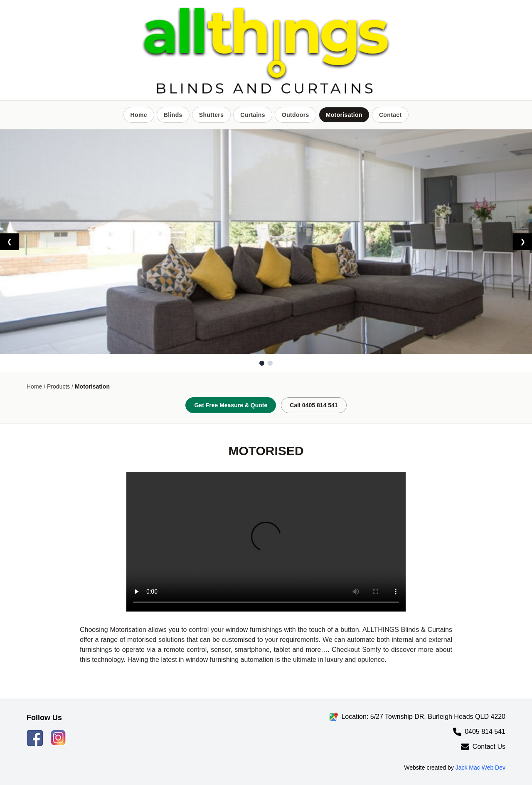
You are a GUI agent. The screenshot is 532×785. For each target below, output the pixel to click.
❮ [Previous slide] (9, 241)
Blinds (173, 115)
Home (139, 115)
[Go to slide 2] (270, 363)
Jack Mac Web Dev (480, 768)
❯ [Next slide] (523, 241)
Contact (390, 115)
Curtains (253, 115)
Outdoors (296, 115)
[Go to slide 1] (262, 363)
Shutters (212, 115)
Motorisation (344, 115)
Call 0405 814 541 (314, 405)
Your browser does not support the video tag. (266, 542)
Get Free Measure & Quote (231, 405)
